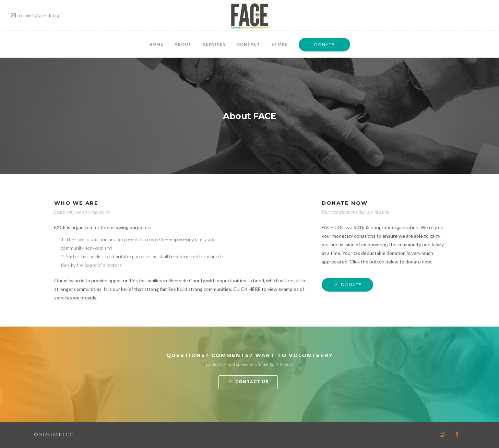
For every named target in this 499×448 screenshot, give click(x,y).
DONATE (324, 44)
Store (280, 44)
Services (214, 44)
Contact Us (252, 382)
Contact (249, 44)
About (183, 44)
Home (156, 44)
